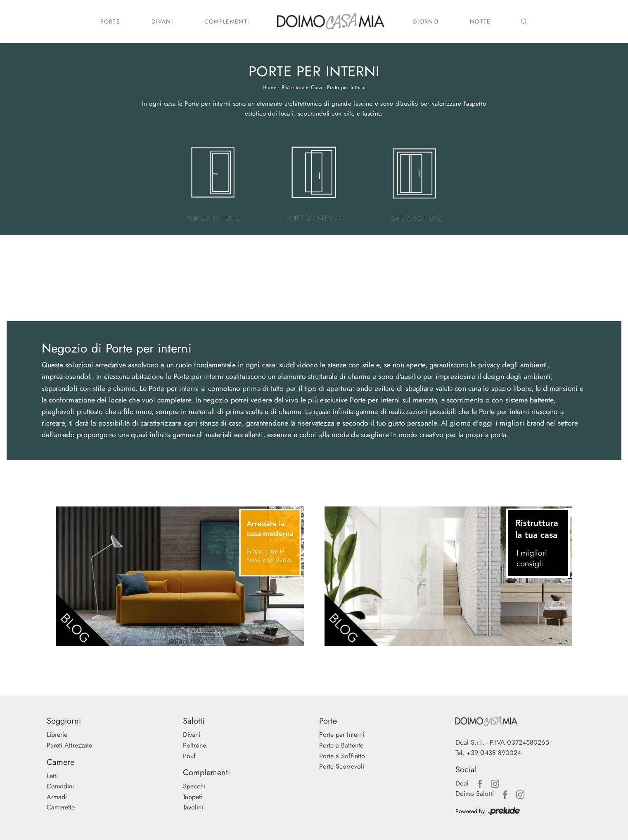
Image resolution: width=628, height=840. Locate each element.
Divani (162, 21)
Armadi (57, 797)
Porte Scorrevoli (342, 766)
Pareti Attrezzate (70, 745)
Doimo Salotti (475, 794)
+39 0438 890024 (494, 753)
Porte (110, 21)
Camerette (61, 807)
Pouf (189, 756)
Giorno (425, 21)
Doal (462, 783)
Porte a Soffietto (342, 756)
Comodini (60, 786)
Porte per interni (346, 87)
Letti (52, 776)
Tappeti (193, 797)
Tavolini (193, 807)
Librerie (57, 735)
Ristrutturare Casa (302, 87)
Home (270, 87)
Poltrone (195, 745)
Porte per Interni (342, 735)
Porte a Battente (341, 745)
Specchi (194, 786)
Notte (480, 21)
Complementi (227, 21)
